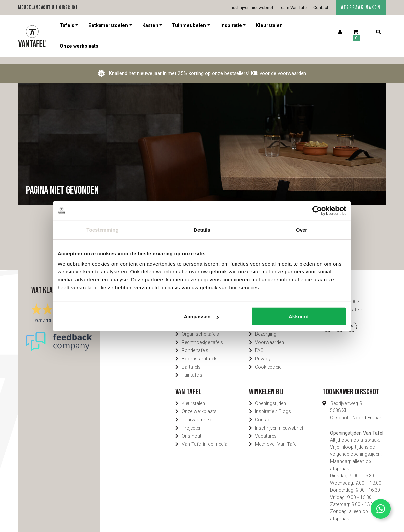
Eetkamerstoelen (108, 25)
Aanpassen (201, 316)
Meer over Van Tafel (276, 437)
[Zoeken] (378, 32)
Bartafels (191, 360)
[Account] (340, 32)
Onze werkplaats (79, 46)
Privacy (263, 352)
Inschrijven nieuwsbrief (251, 7)
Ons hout (192, 429)
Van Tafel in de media (204, 437)
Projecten (192, 421)
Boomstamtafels (200, 352)
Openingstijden (270, 396)
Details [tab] (202, 230)
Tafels (67, 25)
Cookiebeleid (268, 360)
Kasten (150, 25)
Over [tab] (302, 230)
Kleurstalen (269, 25)
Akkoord (299, 316)
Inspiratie (231, 25)
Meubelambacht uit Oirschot (48, 7)
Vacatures (266, 429)
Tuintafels (192, 368)
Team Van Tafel (293, 7)
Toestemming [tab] (102, 230)
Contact (321, 7)
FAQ (259, 343)
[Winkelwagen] (359, 36)
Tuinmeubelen (189, 25)
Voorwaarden (269, 335)
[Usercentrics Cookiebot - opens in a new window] (317, 210)
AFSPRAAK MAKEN (361, 7)
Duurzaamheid (197, 413)
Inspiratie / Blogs (273, 404)
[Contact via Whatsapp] (381, 509)
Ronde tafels (195, 343)
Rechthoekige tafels (202, 335)
